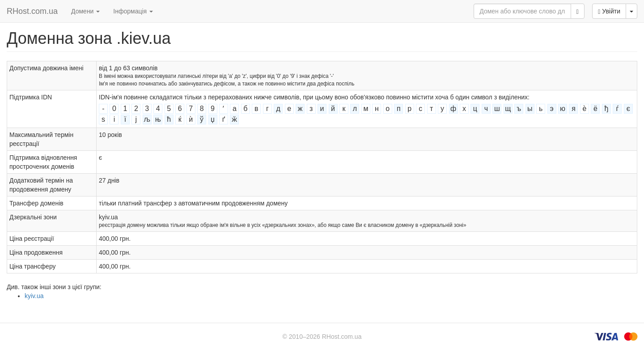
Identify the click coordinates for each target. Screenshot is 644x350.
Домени (85, 11)
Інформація (133, 11)
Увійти (609, 11)
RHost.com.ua (32, 11)
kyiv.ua (34, 296)
